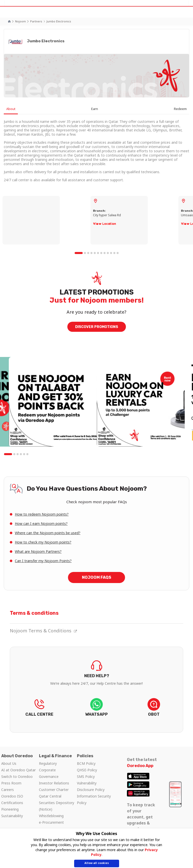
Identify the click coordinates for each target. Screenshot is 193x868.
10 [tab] (111, 253)
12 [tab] (118, 253)
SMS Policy (86, 776)
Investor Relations (54, 783)
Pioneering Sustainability (12, 812)
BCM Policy (86, 763)
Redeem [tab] (180, 109)
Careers (8, 790)
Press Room (11, 783)
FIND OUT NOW (96, 679)
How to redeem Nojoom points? (42, 514)
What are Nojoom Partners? (38, 551)
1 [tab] (79, 253)
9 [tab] (108, 253)
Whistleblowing (51, 816)
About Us (9, 763)
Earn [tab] (95, 109)
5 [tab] (95, 253)
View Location (104, 224)
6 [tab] (98, 253)
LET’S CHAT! (96, 709)
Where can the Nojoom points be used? (48, 533)
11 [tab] (114, 253)
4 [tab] (91, 253)
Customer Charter (54, 790)
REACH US (39, 709)
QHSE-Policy (87, 770)
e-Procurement (51, 822)
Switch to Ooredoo (17, 776)
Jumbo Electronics (59, 21)
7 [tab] (101, 253)
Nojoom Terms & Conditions (43, 631)
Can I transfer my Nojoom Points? (43, 561)
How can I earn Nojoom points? (41, 523)
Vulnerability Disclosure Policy (91, 786)
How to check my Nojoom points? (43, 542)
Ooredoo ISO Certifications (12, 799)
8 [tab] (105, 253)
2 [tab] (85, 253)
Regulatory (48, 763)
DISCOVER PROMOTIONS (97, 327)
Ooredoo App (140, 766)
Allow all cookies (97, 863)
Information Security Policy (94, 799)
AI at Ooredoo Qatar (18, 770)
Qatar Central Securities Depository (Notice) (57, 803)
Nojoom (20, 21)
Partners (36, 21)
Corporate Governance (49, 773)
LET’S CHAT (154, 709)
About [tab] (11, 109)
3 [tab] (88, 253)
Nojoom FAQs (97, 577)
